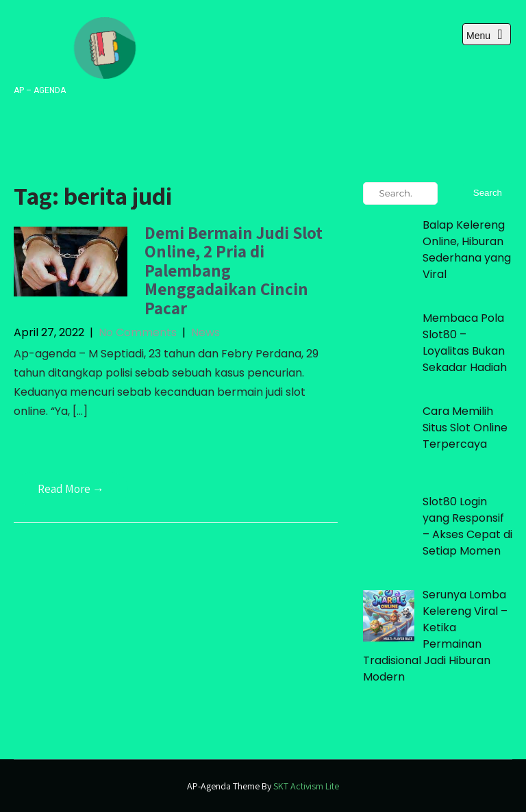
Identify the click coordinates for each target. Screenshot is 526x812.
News (205, 332)
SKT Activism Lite (306, 786)
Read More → (71, 489)
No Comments (138, 332)
